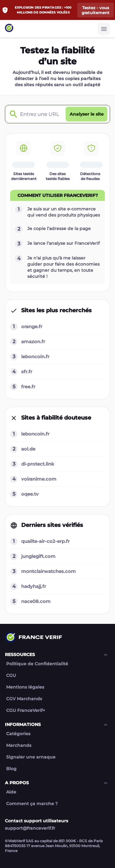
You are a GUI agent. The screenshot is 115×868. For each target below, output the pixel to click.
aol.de (28, 449)
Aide (11, 792)
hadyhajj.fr (34, 586)
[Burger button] (104, 29)
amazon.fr (33, 342)
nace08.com (36, 601)
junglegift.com (38, 556)
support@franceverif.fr (30, 828)
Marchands (19, 745)
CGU (11, 676)
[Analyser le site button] (86, 114)
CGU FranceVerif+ (26, 711)
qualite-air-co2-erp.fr (45, 541)
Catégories (18, 734)
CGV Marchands (24, 699)
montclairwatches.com (48, 571)
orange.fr (32, 326)
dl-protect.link (38, 464)
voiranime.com (39, 479)
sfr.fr (27, 372)
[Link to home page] (9, 29)
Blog (11, 769)
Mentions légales (25, 687)
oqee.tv (30, 494)
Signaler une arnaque (31, 757)
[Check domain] (12, 114)
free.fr (28, 387)
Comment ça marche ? (32, 804)
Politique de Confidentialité (37, 664)
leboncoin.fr (35, 357)
